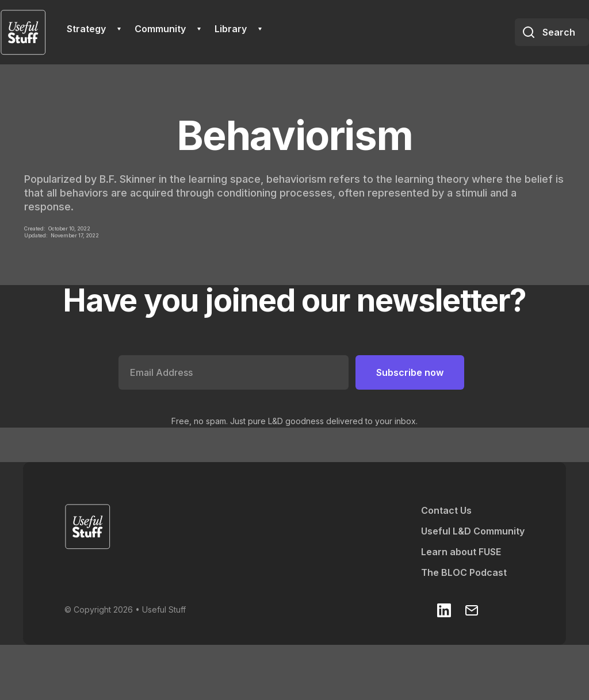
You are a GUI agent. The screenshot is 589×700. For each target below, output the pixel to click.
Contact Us (446, 510)
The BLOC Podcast (464, 572)
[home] (23, 32)
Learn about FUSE (461, 552)
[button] (94, 29)
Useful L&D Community (473, 531)
